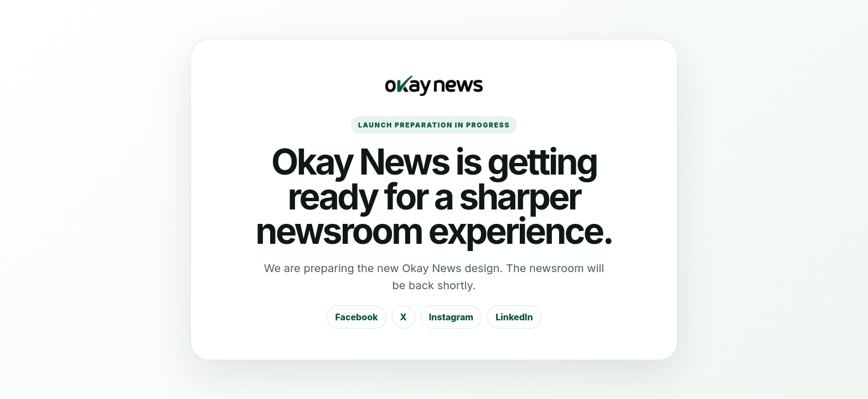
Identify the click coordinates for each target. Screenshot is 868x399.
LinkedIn (514, 317)
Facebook (356, 317)
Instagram (451, 317)
